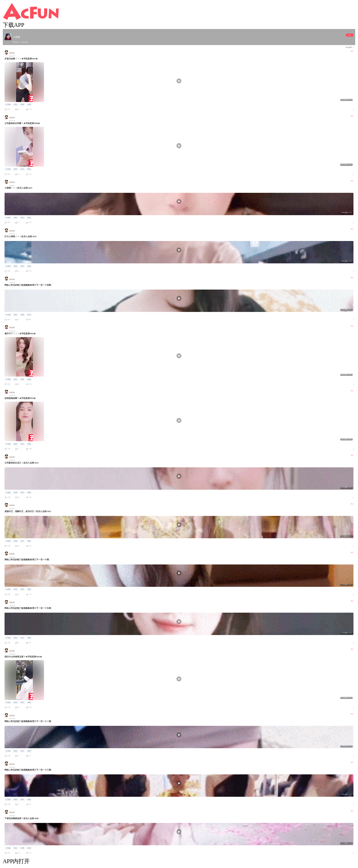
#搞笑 (15, 169)
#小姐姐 (8, 104)
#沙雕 (29, 104)
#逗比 (15, 104)
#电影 (22, 104)
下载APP (13, 25)
